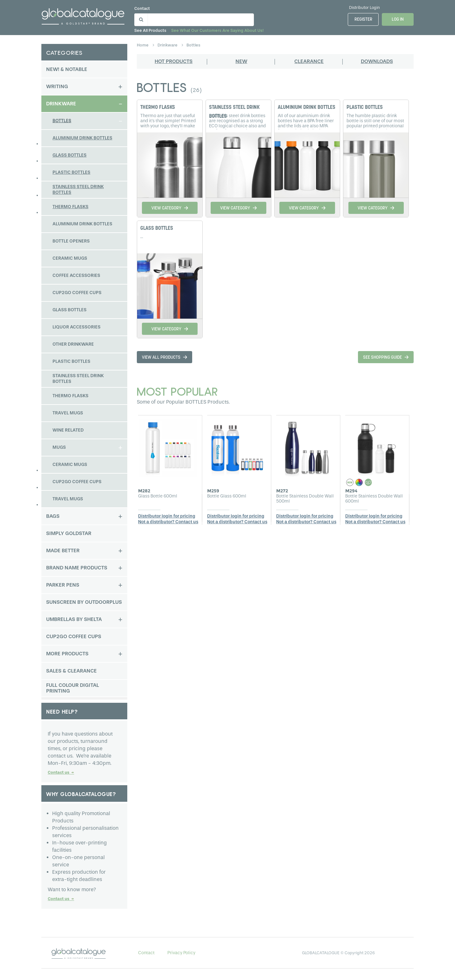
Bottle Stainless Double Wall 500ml (305, 499)
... (142, 237)
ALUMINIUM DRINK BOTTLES (307, 108)
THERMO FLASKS (158, 108)
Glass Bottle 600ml (158, 496)
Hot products (174, 61)
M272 (282, 491)
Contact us (61, 772)
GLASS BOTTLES (157, 229)
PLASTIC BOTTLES (365, 108)
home (143, 45)
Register (363, 20)
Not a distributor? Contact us (168, 522)
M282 (144, 491)
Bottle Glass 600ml (227, 496)
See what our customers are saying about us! (220, 30)
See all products (153, 30)
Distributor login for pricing (167, 516)
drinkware (168, 45)
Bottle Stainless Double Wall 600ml (374, 499)
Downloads (377, 61)
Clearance (309, 61)
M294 (351, 491)
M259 (213, 491)
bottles (193, 45)
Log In (398, 20)
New (241, 61)
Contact (145, 8)
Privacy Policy (181, 953)
